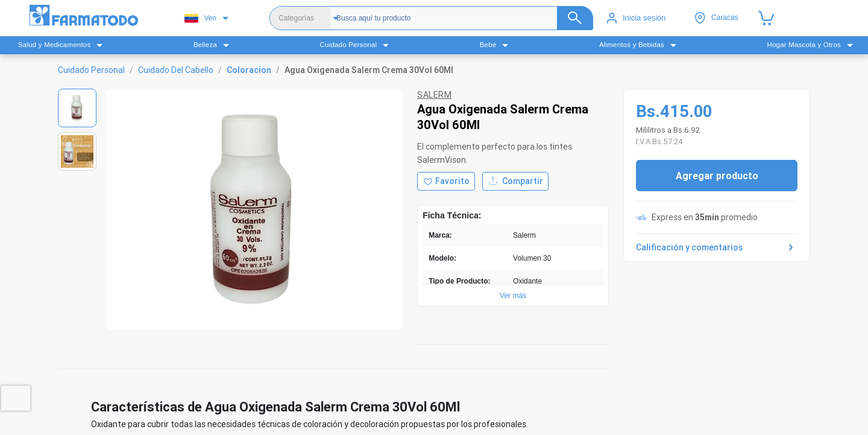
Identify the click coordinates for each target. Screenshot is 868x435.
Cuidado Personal (91, 70)
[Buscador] (460, 18)
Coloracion (249, 70)
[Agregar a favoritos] (446, 181)
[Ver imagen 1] (77, 108)
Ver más (513, 296)
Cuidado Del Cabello (176, 70)
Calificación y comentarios (717, 247)
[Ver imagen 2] (77, 151)
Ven (200, 18)
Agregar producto (717, 176)
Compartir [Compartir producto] (515, 181)
